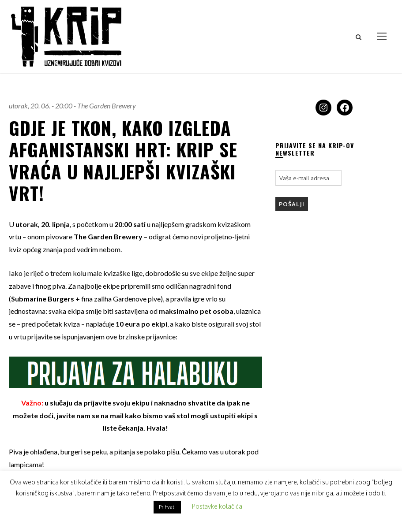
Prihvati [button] (167, 507)
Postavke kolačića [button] (217, 506)
